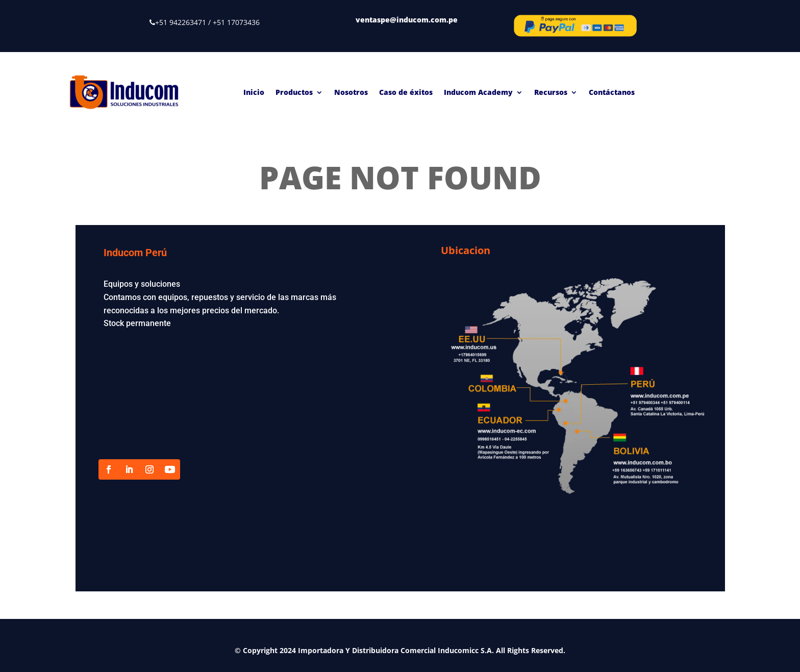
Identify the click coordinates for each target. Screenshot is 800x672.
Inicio (254, 92)
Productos (294, 92)
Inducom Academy (478, 92)
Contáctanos (612, 92)
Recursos (551, 92)
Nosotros (351, 92)
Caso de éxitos (406, 92)
